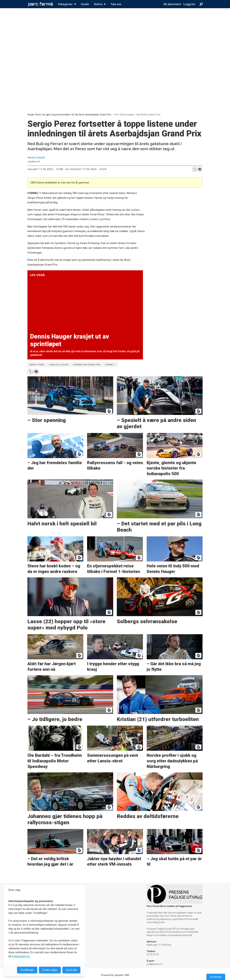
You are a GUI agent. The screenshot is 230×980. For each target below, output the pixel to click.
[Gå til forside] (41, 4)
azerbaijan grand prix (87, 365)
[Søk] (201, 4)
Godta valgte (50, 970)
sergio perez (37, 365)
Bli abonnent (172, 4)
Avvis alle (71, 970)
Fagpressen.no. (21, 956)
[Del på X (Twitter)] (195, 169)
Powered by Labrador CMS (115, 975)
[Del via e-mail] (200, 169)
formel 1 (110, 365)
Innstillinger (216, 977)
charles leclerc (59, 365)
